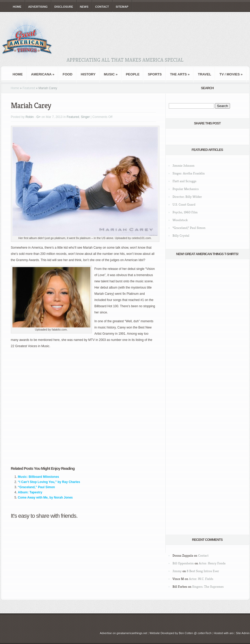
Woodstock (180, 220)
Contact (102, 7)
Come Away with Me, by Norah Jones (45, 498)
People (133, 74)
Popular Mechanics (186, 189)
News (84, 7)
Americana (43, 74)
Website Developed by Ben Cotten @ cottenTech (180, 633)
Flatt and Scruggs (185, 181)
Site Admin (243, 633)
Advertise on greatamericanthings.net (124, 633)
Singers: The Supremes (208, 587)
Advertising (38, 7)
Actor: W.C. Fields (201, 579)
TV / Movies (231, 74)
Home (17, 7)
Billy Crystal (181, 236)
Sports (155, 74)
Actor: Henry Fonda (212, 563)
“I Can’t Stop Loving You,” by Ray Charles (49, 482)
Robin (29, 117)
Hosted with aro (224, 633)
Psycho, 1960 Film (185, 212)
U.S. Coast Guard (184, 204)
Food (67, 74)
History (88, 74)
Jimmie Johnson (184, 166)
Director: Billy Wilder (187, 197)
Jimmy (177, 571)
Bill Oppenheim (183, 563)
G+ (38, 117)
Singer (85, 117)
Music (111, 74)
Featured (29, 88)
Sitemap (122, 7)
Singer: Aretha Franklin (189, 173)
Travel (204, 74)
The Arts (180, 74)
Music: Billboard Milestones (39, 477)
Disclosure (64, 7)
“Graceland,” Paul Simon (36, 487)
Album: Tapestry (30, 492)
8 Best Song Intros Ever (203, 571)
